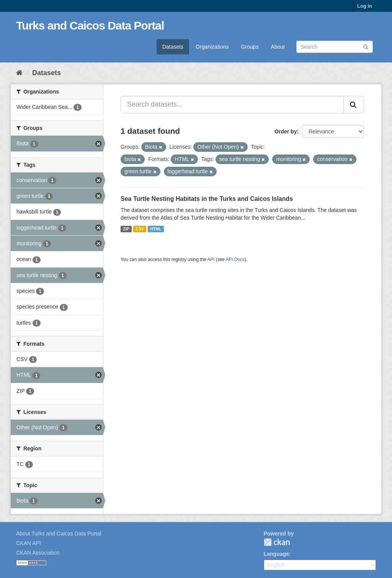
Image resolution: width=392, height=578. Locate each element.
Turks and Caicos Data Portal (90, 25)
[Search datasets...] (232, 105)
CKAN (277, 542)
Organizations (212, 47)
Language (276, 554)
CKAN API (29, 543)
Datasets (173, 47)
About (278, 47)
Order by (286, 131)
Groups (250, 47)
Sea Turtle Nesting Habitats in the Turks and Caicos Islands (207, 199)
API (211, 259)
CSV (140, 229)
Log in (365, 6)
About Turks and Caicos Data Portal (59, 534)
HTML (156, 229)
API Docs (235, 259)
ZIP (126, 229)
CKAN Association (38, 553)
